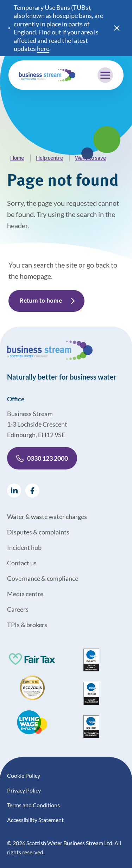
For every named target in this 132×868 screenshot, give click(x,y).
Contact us (22, 563)
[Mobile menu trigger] (105, 75)
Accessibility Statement (35, 820)
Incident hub (24, 547)
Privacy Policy (24, 790)
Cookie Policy (24, 775)
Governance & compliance (43, 578)
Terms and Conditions (33, 805)
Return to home (41, 301)
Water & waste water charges (47, 517)
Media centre (25, 594)
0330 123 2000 (42, 458)
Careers (18, 609)
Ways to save (90, 158)
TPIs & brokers (27, 625)
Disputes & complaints (38, 532)
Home (17, 158)
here (43, 48)
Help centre (49, 158)
